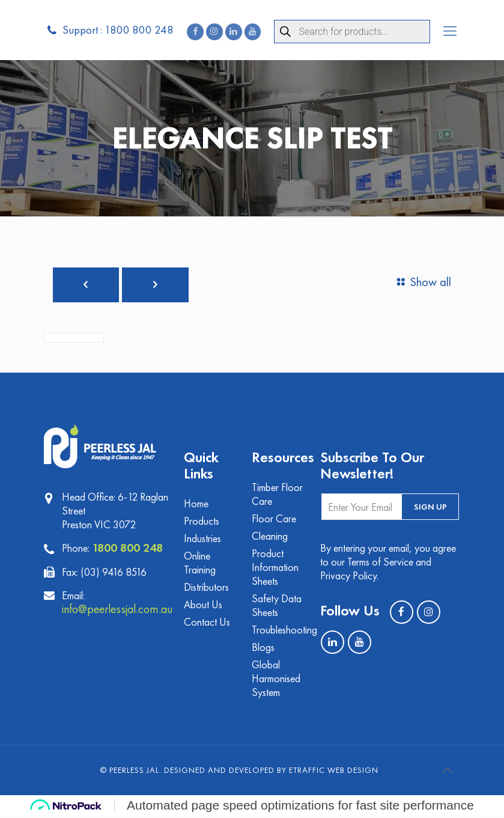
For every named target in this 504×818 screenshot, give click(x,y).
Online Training (200, 564)
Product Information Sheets (275, 569)
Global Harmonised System (276, 680)
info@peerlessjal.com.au (120, 609)
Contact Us (207, 624)
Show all (422, 283)
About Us (203, 606)
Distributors (206, 589)
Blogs (263, 649)
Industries (202, 540)
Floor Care (274, 520)
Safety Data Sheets (277, 607)
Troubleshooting (278, 631)
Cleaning (270, 538)
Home (196, 505)
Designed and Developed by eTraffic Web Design (271, 772)
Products (202, 523)
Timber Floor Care (277, 496)
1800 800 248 (127, 549)
